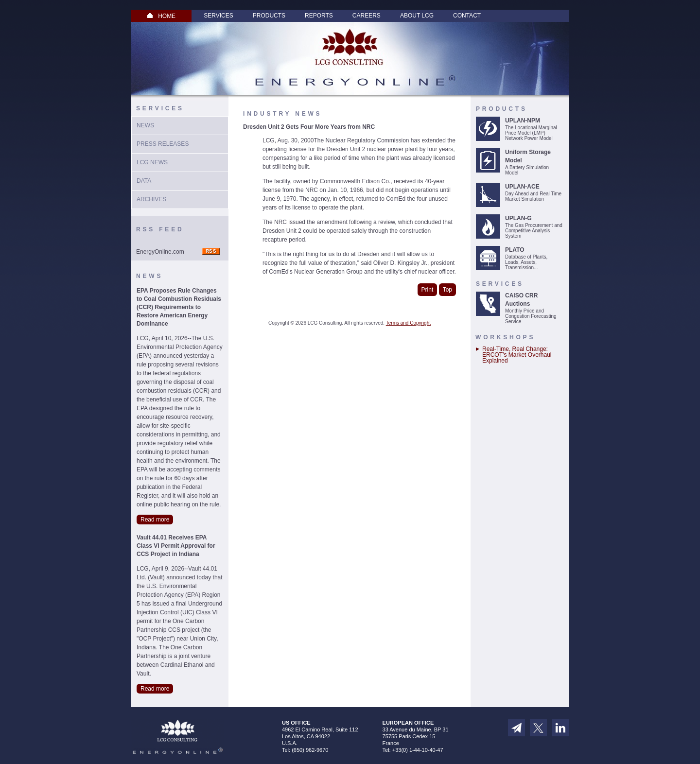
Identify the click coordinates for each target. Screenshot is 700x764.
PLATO (515, 250)
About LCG (417, 16)
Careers (367, 16)
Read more (155, 520)
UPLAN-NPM (523, 121)
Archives (151, 199)
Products (269, 16)
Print (428, 290)
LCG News (152, 162)
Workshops (505, 337)
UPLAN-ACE (522, 187)
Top (447, 290)
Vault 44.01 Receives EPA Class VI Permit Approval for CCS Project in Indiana (176, 546)
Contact (467, 16)
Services (218, 16)
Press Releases (163, 144)
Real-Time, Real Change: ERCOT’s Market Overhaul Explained (517, 355)
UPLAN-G (518, 218)
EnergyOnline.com (160, 252)
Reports (319, 16)
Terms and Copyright (408, 323)
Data (144, 181)
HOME (161, 16)
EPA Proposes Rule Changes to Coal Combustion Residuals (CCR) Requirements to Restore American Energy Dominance (179, 307)
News (145, 125)
